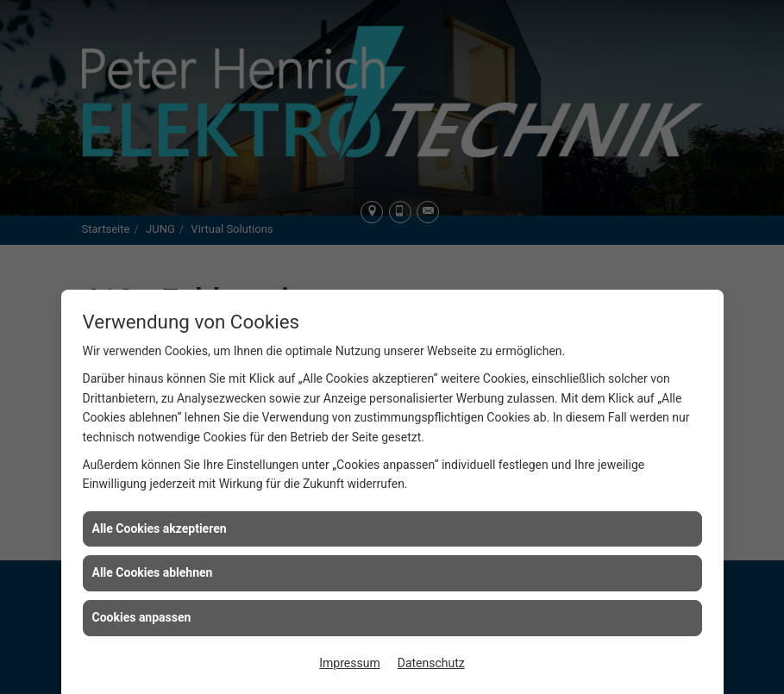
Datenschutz (431, 663)
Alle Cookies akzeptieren (160, 528)
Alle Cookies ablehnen (153, 572)
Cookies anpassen (142, 617)
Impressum (349, 663)
